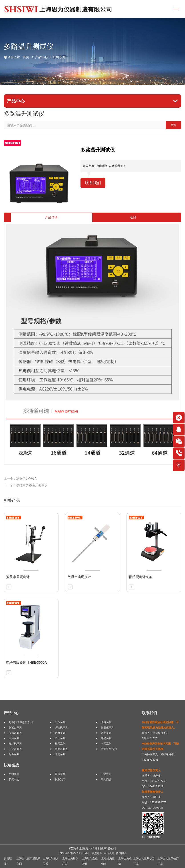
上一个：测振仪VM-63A (20, 478)
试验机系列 (61, 728)
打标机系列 (15, 744)
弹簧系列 (106, 738)
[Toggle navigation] (176, 9)
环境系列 (59, 57)
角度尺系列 (61, 749)
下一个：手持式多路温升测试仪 (26, 485)
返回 (133, 217)
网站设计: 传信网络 (115, 853)
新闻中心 (14, 780)
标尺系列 (60, 744)
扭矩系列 (60, 722)
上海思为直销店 (108, 861)
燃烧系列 (60, 754)
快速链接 (11, 765)
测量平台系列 (109, 749)
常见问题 (106, 780)
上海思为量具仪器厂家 (144, 861)
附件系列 (14, 754)
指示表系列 (15, 733)
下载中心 (106, 774)
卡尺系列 (106, 744)
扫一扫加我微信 (151, 837)
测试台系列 (15, 728)
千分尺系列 (15, 749)
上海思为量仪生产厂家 (168, 861)
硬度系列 (106, 733)
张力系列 (60, 733)
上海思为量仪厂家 (70, 861)
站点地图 (97, 853)
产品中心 (41, 57)
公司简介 (14, 774)
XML (87, 853)
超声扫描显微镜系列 (21, 722)
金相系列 (14, 738)
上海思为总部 (125, 861)
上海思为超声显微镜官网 (28, 861)
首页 (26, 57)
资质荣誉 (60, 774)
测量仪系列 (107, 728)
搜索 (173, 125)
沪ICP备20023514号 (71, 853)
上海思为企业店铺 (90, 861)
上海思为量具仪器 (51, 861)
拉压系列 (60, 738)
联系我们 (93, 183)
